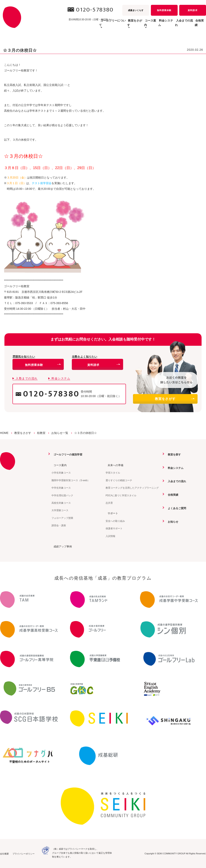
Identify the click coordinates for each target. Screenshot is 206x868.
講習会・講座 (59, 525)
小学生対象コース (61, 473)
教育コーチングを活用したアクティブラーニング (132, 488)
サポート (111, 513)
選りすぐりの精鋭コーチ (119, 480)
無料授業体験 (164, 10)
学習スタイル (113, 473)
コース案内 (59, 465)
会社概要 (4, 854)
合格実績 (197, 25)
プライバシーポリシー (24, 854)
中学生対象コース (61, 488)
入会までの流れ (176, 25)
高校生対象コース (61, 503)
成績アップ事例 (61, 546)
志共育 (109, 503)
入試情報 (110, 536)
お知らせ (171, 521)
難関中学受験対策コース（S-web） (71, 480)
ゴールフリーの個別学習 (67, 454)
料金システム (151, 25)
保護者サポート (114, 528)
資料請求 (193, 10)
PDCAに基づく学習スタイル (121, 495)
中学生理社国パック (62, 495)
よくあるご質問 (176, 508)
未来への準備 (114, 465)
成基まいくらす (136, 10)
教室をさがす (175, 399)
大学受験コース (60, 510)
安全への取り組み (115, 521)
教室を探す (173, 454)
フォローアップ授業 (62, 518)
